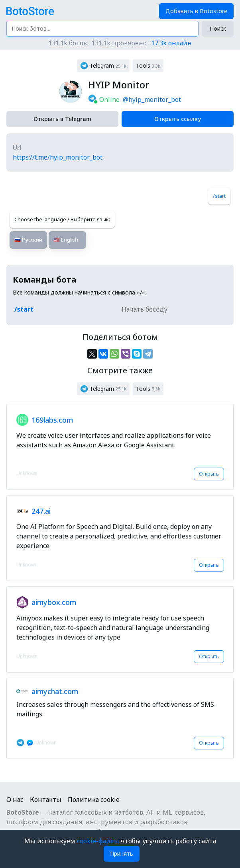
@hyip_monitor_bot (152, 99)
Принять (122, 853)
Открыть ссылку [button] (178, 119)
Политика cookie (94, 800)
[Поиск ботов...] (102, 29)
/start (219, 196)
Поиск (218, 28)
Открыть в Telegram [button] (62, 119)
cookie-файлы (99, 841)
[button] (103, 66)
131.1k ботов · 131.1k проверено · (120, 43)
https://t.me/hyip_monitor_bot (58, 157)
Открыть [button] (209, 474)
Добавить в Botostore (196, 11)
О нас (15, 800)
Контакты (46, 800)
